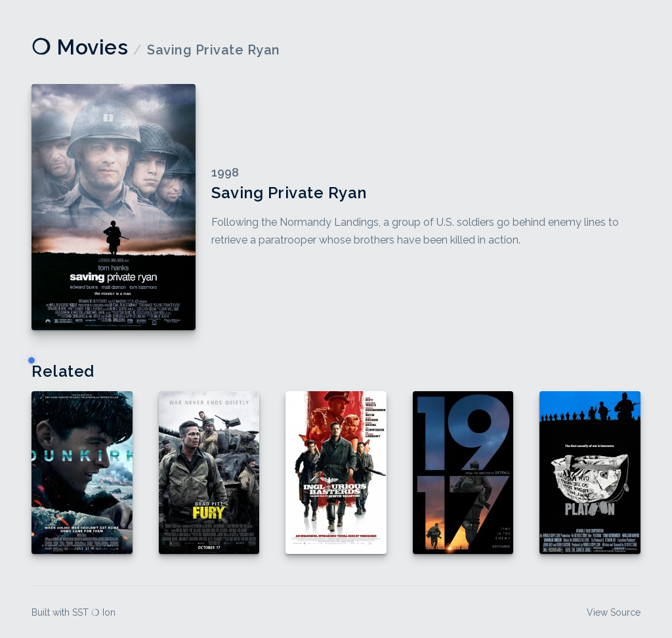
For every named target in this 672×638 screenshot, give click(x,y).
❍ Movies (80, 47)
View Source (614, 612)
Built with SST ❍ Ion (73, 612)
